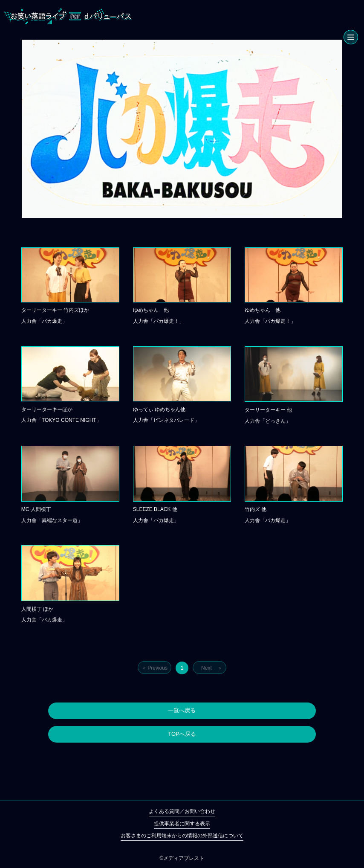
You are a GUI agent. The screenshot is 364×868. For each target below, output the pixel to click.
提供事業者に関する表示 (182, 824)
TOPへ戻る (182, 734)
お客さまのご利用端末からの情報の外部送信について (182, 836)
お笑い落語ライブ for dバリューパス (68, 16)
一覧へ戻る (182, 710)
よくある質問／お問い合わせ (182, 811)
